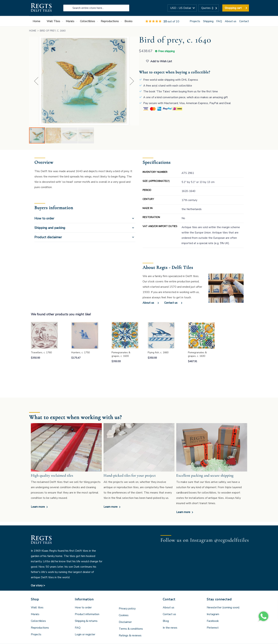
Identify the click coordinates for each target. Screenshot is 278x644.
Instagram (213, 614)
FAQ (219, 21)
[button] (182, 8)
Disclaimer (125, 622)
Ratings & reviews (130, 635)
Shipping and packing (50, 228)
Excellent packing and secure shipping (205, 475)
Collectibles (38, 621)
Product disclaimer (48, 237)
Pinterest (213, 628)
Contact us (171, 303)
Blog (166, 621)
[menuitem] (37, 21)
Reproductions (40, 628)
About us (231, 21)
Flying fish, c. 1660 (158, 352)
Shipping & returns (86, 621)
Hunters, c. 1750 (80, 352)
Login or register (85, 634)
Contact (244, 21)
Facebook (213, 621)
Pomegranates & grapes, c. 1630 (121, 354)
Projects (195, 21)
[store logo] (41, 8)
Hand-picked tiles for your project (130, 475)
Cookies (124, 615)
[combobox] (96, 8)
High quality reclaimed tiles (52, 475)
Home (33, 31)
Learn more (38, 507)
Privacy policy (127, 609)
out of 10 (162, 21)
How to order (44, 218)
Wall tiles (37, 607)
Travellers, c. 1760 (41, 352)
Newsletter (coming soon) (223, 607)
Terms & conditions (131, 629)
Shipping (208, 21)
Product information (87, 614)
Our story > (38, 586)
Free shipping (166, 51)
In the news (170, 628)
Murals (35, 614)
